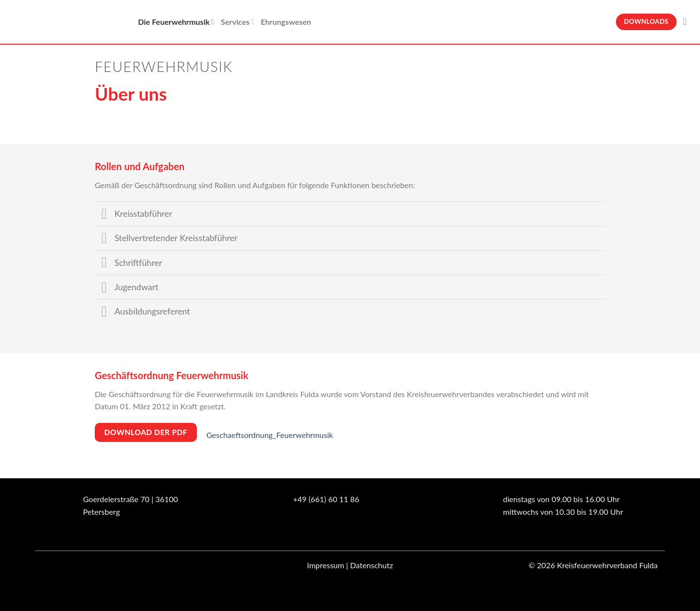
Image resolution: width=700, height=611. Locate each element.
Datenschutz (371, 565)
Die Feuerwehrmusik (176, 22)
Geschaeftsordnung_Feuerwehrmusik (270, 435)
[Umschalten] (104, 215)
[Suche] (688, 22)
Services (237, 22)
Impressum (326, 565)
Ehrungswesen (286, 22)
